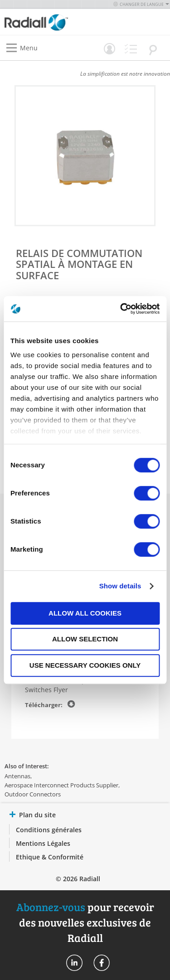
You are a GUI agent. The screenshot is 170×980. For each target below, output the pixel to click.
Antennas (17, 776)
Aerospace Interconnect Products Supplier (61, 785)
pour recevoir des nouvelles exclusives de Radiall (85, 922)
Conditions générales (49, 830)
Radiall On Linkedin (74, 963)
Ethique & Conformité (50, 857)
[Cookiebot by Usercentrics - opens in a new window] (121, 309)
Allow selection (85, 639)
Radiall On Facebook (102, 963)
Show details (120, 586)
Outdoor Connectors (33, 794)
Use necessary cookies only (85, 665)
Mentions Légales (43, 843)
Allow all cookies (85, 613)
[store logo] (47, 22)
